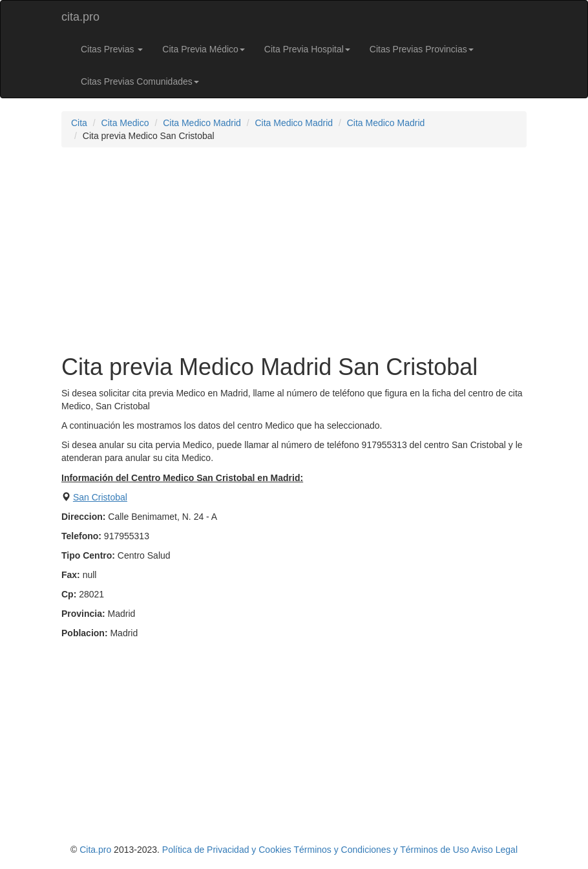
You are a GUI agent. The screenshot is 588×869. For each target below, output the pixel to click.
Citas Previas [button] (112, 49)
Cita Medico (125, 123)
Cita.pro (95, 850)
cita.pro (80, 17)
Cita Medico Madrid (202, 123)
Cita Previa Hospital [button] (307, 49)
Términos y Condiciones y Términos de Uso (381, 850)
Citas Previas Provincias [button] (422, 49)
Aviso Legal (494, 850)
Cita (79, 123)
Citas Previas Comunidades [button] (140, 81)
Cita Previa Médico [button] (204, 49)
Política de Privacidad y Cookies (227, 850)
